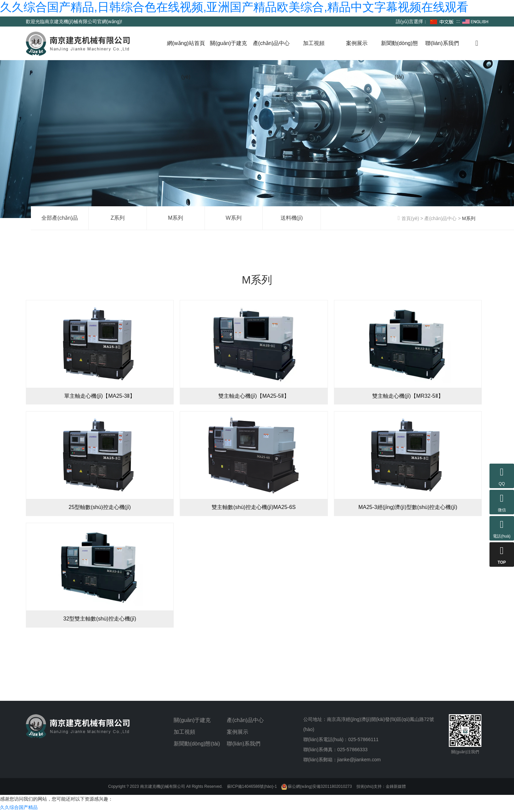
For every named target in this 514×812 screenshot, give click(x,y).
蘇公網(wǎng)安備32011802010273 (316, 786)
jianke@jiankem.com (359, 760)
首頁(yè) (409, 218)
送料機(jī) (292, 218)
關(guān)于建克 (228, 43)
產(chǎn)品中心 (271, 43)
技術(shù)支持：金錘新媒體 (381, 786)
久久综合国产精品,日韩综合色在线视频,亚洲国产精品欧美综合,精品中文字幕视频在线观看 (234, 7)
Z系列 (118, 218)
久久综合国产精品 (19, 807)
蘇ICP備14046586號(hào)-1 (252, 786)
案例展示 (357, 43)
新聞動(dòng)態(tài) (399, 60)
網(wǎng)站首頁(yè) (186, 60)
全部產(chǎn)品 (60, 218)
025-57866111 (363, 739)
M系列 (176, 218)
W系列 (234, 218)
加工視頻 (314, 43)
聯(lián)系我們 (442, 43)
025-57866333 (352, 750)
